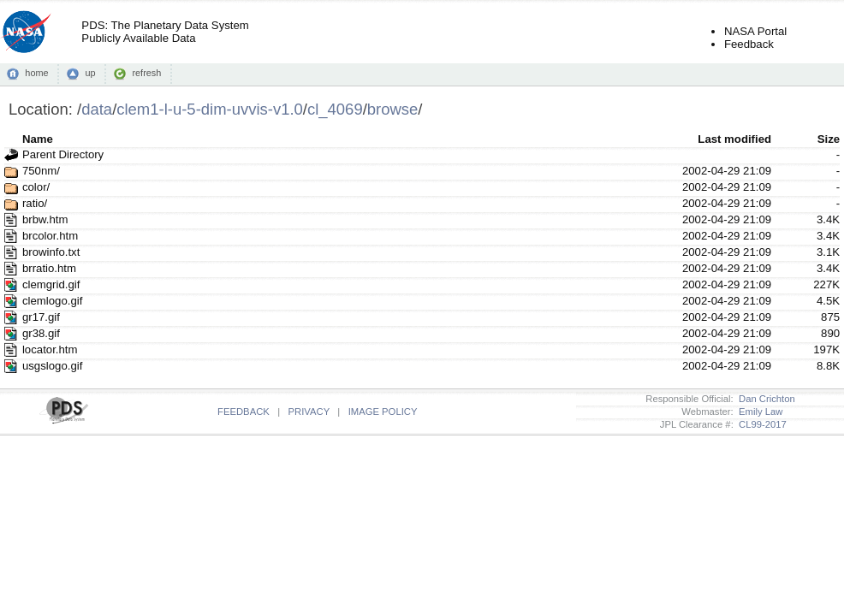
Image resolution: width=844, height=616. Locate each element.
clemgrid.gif (51, 284)
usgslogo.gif (52, 366)
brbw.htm (45, 219)
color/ (36, 187)
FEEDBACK (244, 412)
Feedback (749, 44)
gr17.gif (41, 317)
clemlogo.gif (52, 301)
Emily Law (758, 412)
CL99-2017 (760, 424)
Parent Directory (63, 154)
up (90, 73)
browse (393, 109)
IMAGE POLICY (383, 412)
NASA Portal (755, 31)
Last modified (734, 139)
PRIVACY (309, 412)
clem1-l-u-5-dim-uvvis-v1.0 (210, 109)
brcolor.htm (50, 236)
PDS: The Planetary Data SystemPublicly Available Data (165, 32)
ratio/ (35, 203)
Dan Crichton (764, 399)
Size (829, 139)
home (36, 73)
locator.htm (50, 349)
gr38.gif (41, 333)
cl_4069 (335, 109)
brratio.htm (49, 268)
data (97, 109)
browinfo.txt (51, 252)
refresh (146, 73)
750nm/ (41, 171)
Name (38, 139)
